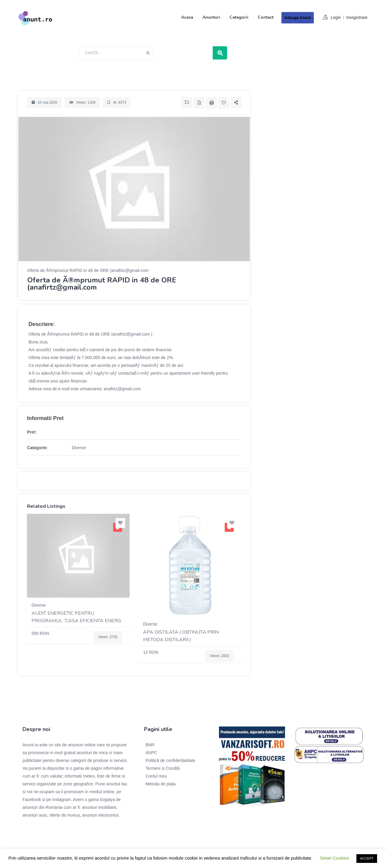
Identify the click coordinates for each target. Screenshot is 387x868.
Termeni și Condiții (163, 768)
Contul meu (156, 776)
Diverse (79, 448)
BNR (150, 745)
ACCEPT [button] (367, 858)
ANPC (151, 753)
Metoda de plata (160, 784)
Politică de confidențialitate (170, 760)
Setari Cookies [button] (334, 858)
